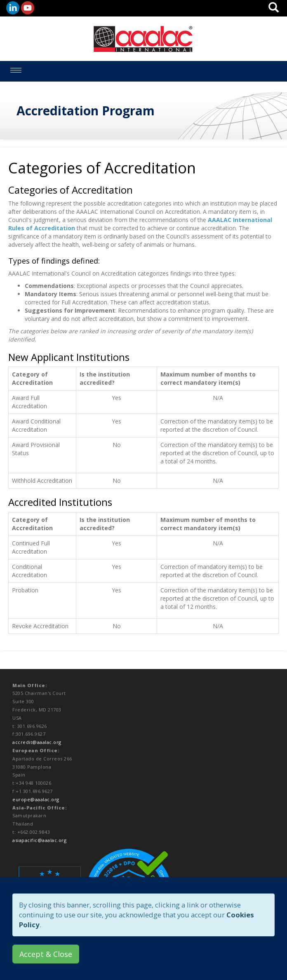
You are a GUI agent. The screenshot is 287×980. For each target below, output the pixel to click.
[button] (274, 10)
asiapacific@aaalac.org (39, 840)
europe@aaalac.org (36, 799)
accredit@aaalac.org (37, 742)
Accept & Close (46, 954)
